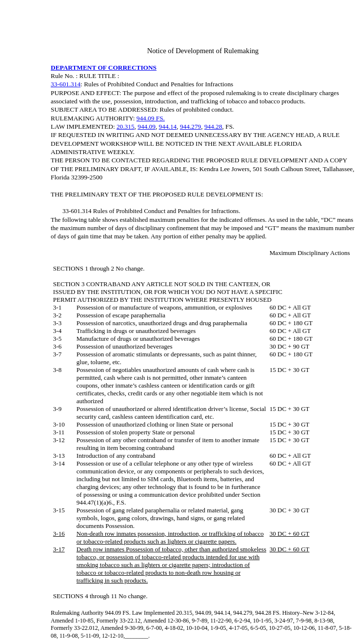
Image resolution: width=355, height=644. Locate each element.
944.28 (213, 127)
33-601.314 (66, 84)
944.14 (168, 127)
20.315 (126, 127)
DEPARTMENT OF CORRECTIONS (104, 68)
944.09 (147, 127)
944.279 (190, 127)
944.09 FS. (151, 118)
